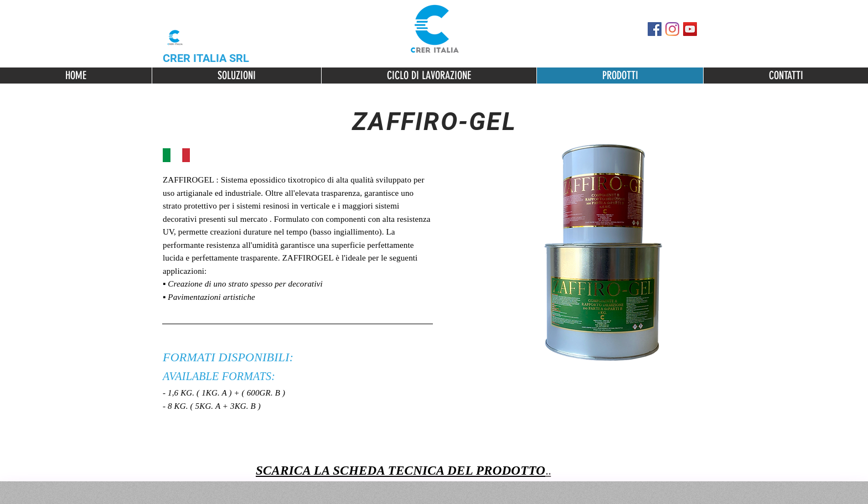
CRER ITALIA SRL (206, 58)
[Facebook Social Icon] (655, 29)
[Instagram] (672, 29)
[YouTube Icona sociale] (690, 29)
